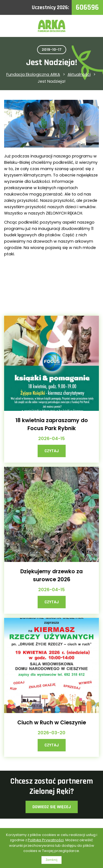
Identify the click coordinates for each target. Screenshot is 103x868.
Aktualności (79, 74)
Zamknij (51, 860)
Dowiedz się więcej (52, 807)
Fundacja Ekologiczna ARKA (33, 74)
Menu (92, 26)
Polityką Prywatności (46, 840)
